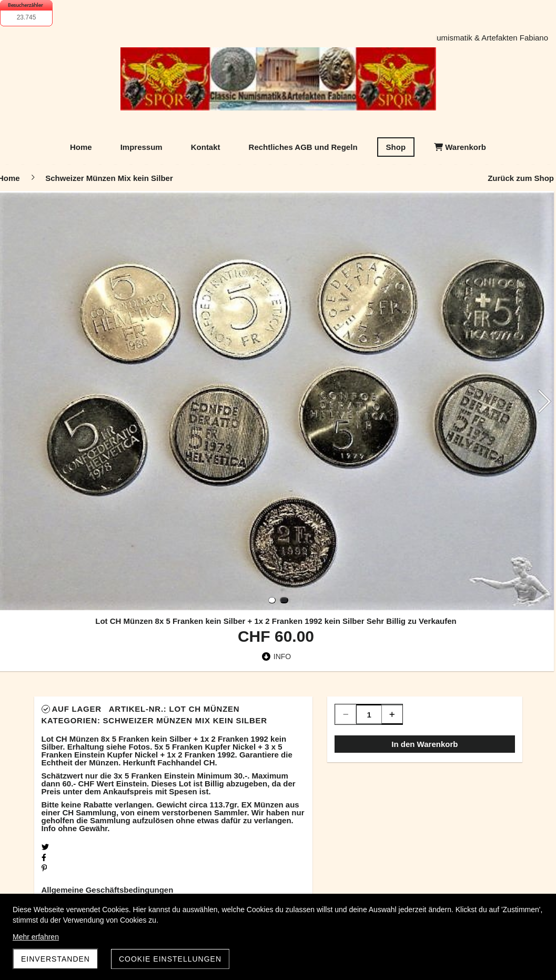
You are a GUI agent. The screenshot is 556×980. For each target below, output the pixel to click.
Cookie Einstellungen (170, 959)
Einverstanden (55, 959)
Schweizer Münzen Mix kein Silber (185, 720)
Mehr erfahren (36, 937)
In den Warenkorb (424, 744)
